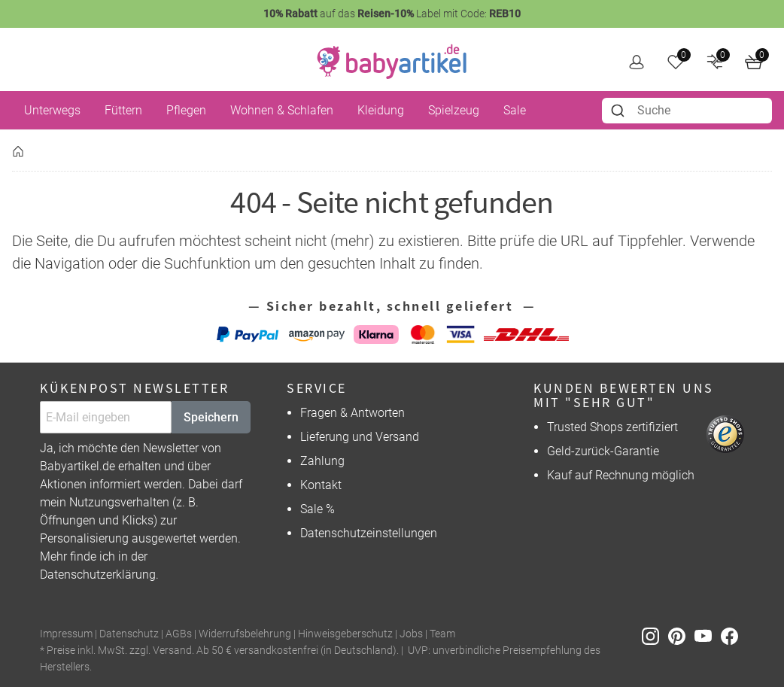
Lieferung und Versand (360, 437)
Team (442, 634)
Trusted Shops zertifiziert (612, 427)
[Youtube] (708, 635)
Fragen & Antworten (352, 413)
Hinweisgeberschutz (345, 634)
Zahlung (322, 461)
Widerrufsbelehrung (245, 634)
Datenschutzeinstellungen (369, 533)
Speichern (211, 417)
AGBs (179, 634)
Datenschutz (129, 634)
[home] (392, 62)
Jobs (411, 634)
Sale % (318, 509)
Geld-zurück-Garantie (603, 451)
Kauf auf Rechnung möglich (621, 475)
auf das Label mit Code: (392, 14)
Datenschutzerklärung (98, 575)
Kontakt (321, 485)
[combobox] (687, 111)
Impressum (66, 634)
